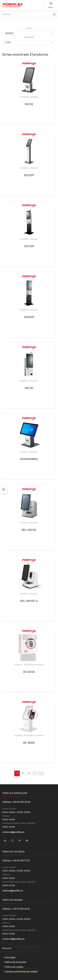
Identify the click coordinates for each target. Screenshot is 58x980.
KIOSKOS (34, 97)
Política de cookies (14, 967)
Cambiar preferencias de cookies (21, 972)
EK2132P (29, 175)
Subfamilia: (29, 37)
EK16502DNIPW (29, 459)
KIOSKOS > (25, 97)
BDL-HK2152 (29, 530)
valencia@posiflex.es (13, 891)
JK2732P (29, 246)
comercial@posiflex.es (13, 832)
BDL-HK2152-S (29, 601)
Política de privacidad (15, 962)
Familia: (29, 28)
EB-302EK (29, 743)
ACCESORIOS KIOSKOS (34, 665)
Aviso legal (10, 958)
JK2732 (29, 388)
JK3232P (29, 317)
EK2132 (29, 104)
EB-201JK (29, 672)
